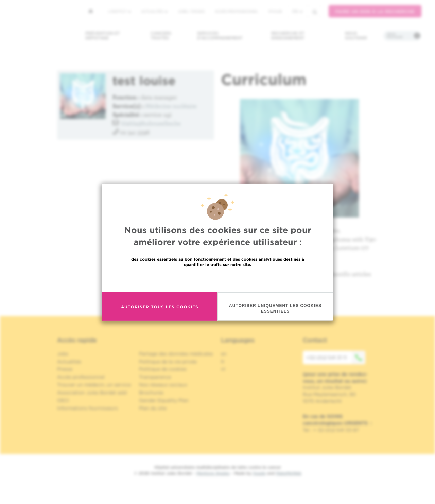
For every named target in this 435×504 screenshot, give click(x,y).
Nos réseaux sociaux (163, 385)
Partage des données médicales (176, 354)
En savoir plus (218, 279)
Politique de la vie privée (168, 362)
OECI (63, 400)
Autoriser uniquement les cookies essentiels (275, 308)
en (224, 354)
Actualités (154, 11)
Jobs (63, 354)
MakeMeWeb (289, 473)
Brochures (151, 393)
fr (297, 11)
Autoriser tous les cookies (160, 306)
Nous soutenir (356, 36)
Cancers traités (161, 36)
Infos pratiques (395, 36)
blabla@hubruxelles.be (151, 123)
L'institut (119, 11)
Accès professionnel (237, 11)
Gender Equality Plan (164, 400)
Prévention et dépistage (103, 36)
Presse (65, 369)
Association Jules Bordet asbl (92, 393)
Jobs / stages (191, 11)
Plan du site (153, 408)
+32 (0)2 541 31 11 (336, 358)
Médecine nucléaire (171, 106)
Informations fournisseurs (88, 408)
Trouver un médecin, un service (94, 385)
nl (223, 369)
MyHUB (275, 11)
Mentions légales (213, 473)
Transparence (155, 377)
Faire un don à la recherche (375, 11)
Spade (259, 473)
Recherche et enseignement (288, 36)
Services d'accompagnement (220, 36)
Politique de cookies (163, 369)
